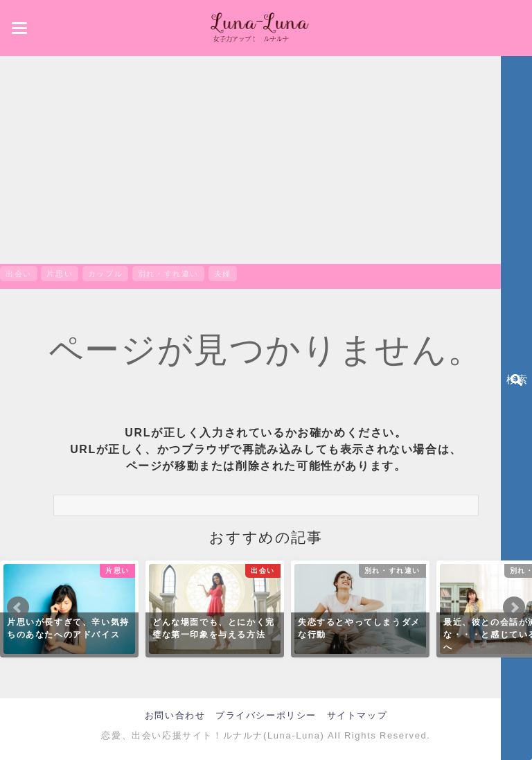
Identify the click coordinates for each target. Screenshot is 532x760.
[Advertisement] (266, 160)
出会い (19, 274)
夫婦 (223, 274)
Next (514, 608)
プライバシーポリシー (266, 715)
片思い (60, 274)
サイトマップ (357, 715)
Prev (18, 608)
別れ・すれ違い (168, 274)
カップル (105, 274)
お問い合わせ (175, 715)
